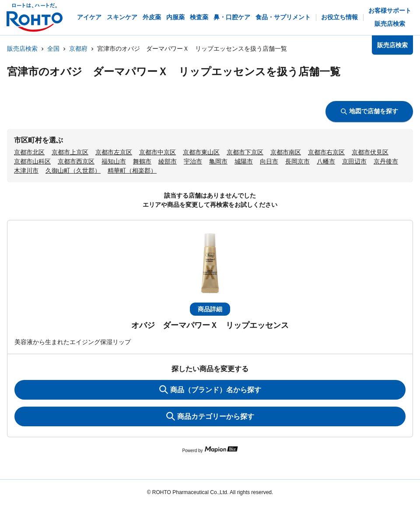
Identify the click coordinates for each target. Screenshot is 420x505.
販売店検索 (22, 49)
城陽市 (244, 161)
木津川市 (26, 171)
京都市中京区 (157, 152)
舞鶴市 (142, 161)
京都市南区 (286, 152)
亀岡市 (218, 161)
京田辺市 (354, 161)
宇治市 (193, 161)
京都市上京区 (70, 152)
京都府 (78, 49)
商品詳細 (210, 309)
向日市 (269, 161)
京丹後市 (386, 161)
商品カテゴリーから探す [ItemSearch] (210, 416)
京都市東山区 (201, 152)
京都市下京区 (245, 152)
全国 (53, 49)
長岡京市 (297, 161)
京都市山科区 (32, 161)
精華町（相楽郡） (132, 171)
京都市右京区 (326, 152)
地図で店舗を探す (369, 111)
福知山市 (114, 161)
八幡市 (326, 161)
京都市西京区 (76, 161)
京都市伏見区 (370, 152)
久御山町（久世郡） (73, 171)
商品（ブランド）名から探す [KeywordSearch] (210, 390)
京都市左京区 (114, 152)
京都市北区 (29, 152)
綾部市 (168, 161)
